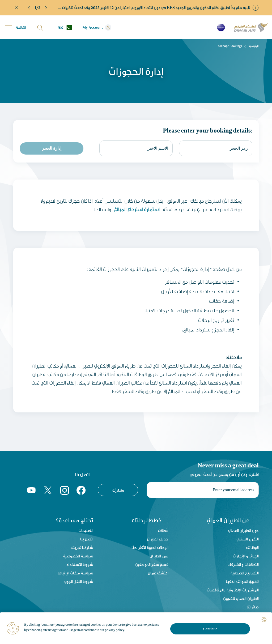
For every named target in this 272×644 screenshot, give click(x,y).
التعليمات (86, 531)
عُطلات (163, 531)
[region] (136, 628)
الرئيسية (254, 46)
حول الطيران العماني (243, 531)
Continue (210, 629)
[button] (29, 8)
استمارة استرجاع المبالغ (136, 209)
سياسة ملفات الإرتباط (76, 573)
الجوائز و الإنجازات (246, 556)
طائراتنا (253, 607)
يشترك (118, 490)
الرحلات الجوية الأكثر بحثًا (150, 548)
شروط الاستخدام (80, 565)
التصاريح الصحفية (245, 573)
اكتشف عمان (158, 573)
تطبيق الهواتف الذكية (242, 582)
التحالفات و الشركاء (243, 565)
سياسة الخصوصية (78, 556)
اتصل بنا (87, 539)
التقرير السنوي (248, 539)
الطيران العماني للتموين (241, 599)
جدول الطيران (158, 539)
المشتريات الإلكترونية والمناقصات (233, 590)
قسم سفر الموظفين (152, 565)
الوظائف (252, 548)
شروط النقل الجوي (79, 582)
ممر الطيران (159, 556)
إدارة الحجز (52, 148)
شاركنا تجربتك (82, 548)
